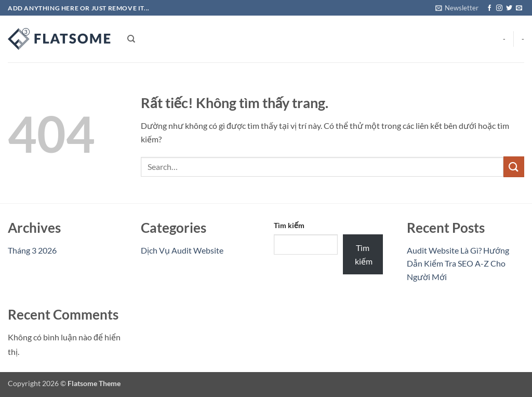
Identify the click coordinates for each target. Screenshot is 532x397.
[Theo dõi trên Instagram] (499, 8)
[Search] (131, 39)
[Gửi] (514, 167)
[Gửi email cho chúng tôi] (519, 8)
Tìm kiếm (289, 225)
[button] (457, 8)
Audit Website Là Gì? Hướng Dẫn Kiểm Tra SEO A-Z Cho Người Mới (458, 263)
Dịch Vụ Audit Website (182, 250)
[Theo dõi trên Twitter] (509, 8)
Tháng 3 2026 (32, 250)
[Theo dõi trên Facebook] (489, 8)
